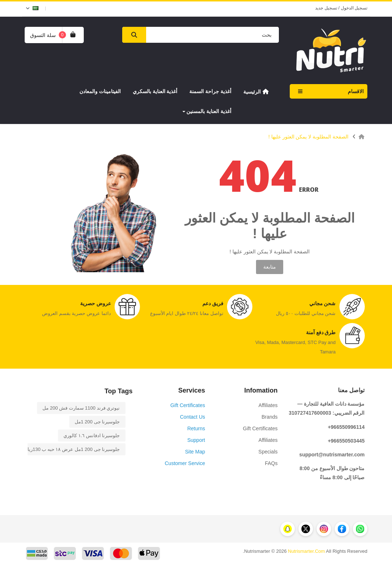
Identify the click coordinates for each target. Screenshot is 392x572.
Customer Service (185, 463)
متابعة (270, 267)
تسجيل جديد (326, 8)
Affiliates (268, 405)
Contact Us (192, 417)
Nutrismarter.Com (306, 551)
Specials (268, 452)
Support (196, 440)
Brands (269, 417)
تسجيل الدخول (354, 8)
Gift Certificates (260, 428)
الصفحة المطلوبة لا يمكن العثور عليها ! (308, 137)
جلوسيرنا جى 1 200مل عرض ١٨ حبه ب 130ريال (72, 449)
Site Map (195, 452)
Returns (196, 428)
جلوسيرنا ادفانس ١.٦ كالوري (92, 436)
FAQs (271, 463)
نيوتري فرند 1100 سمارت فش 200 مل (81, 408)
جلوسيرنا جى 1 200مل (97, 422)
